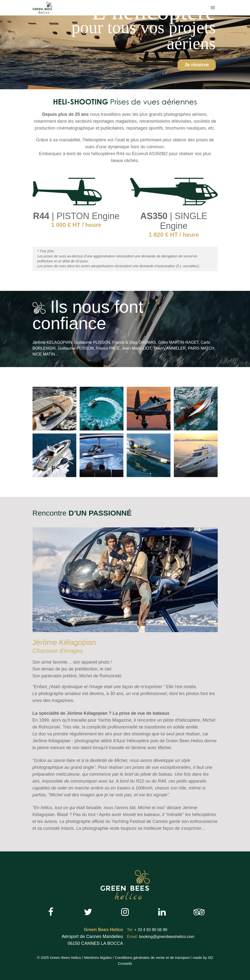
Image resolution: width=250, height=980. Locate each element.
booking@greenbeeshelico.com (161, 937)
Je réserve (197, 65)
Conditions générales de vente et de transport (152, 958)
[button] (213, 8)
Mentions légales (98, 958)
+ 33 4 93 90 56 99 (147, 930)
